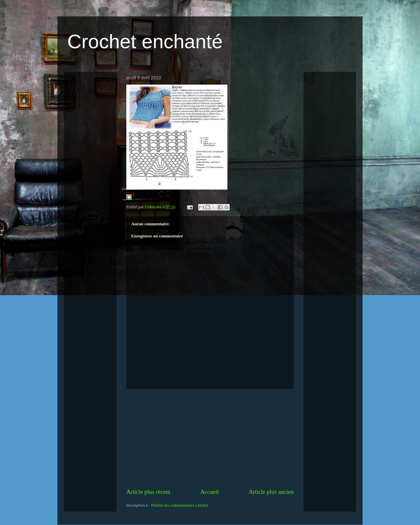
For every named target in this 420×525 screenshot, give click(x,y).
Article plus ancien (271, 492)
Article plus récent (148, 492)
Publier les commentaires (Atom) (179, 505)
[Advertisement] (210, 438)
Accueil (210, 492)
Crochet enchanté (145, 41)
